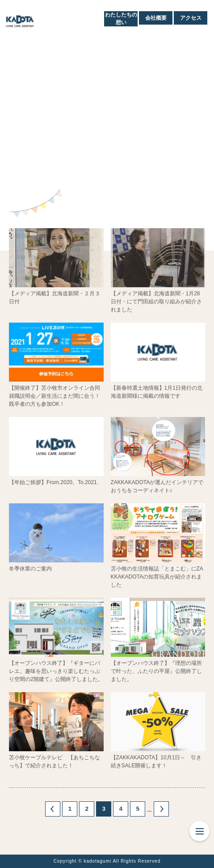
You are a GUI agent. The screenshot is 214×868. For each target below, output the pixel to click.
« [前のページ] (53, 809)
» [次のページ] (161, 809)
